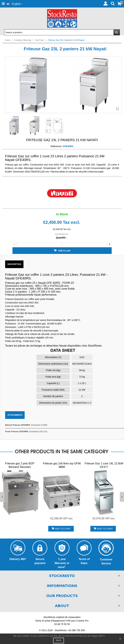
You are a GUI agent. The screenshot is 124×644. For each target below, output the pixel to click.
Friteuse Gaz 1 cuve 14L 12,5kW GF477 (104, 465)
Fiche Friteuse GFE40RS (17, 432)
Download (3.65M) (39, 425)
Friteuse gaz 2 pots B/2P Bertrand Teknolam (20, 465)
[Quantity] (62, 244)
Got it (59, 640)
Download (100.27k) (38, 432)
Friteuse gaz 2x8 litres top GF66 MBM (62, 465)
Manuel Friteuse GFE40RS (18, 425)
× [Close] (120, 639)
